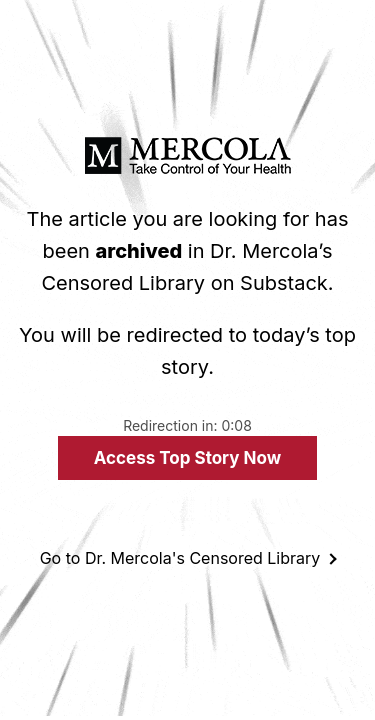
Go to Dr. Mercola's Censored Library (180, 558)
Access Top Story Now (187, 458)
